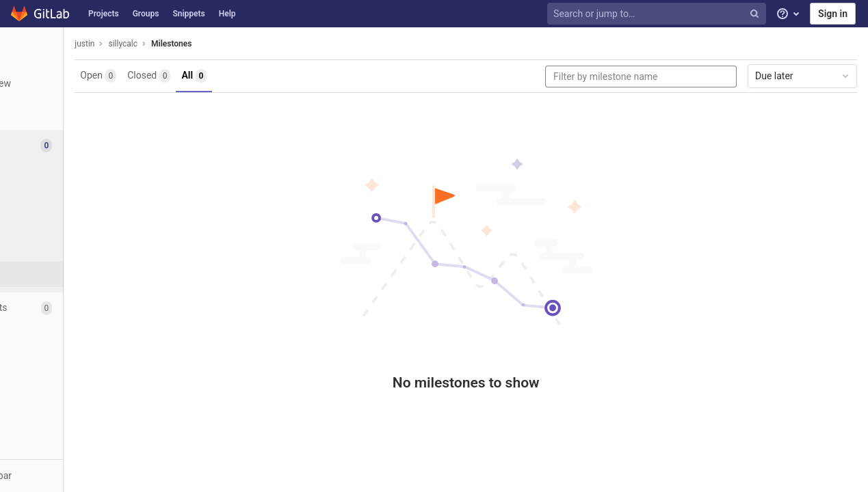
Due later (803, 76)
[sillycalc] (75, 48)
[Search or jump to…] (658, 14)
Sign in (833, 14)
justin (171, 44)
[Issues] (76, 145)
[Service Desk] (75, 249)
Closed (236, 76)
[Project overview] (75, 84)
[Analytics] (75, 369)
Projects (104, 14)
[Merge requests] (75, 308)
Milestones (258, 44)
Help (227, 14)
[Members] (75, 400)
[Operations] (75, 339)
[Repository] (75, 114)
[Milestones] (75, 274)
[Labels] (75, 224)
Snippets (188, 14)
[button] (75, 476)
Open (185, 76)
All (281, 76)
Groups (146, 14)
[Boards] (75, 199)
